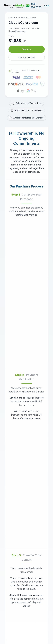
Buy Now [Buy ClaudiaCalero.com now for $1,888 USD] (27, 49)
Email (46, 6)
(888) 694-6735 (36, 6)
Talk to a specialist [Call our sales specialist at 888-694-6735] (27, 57)
